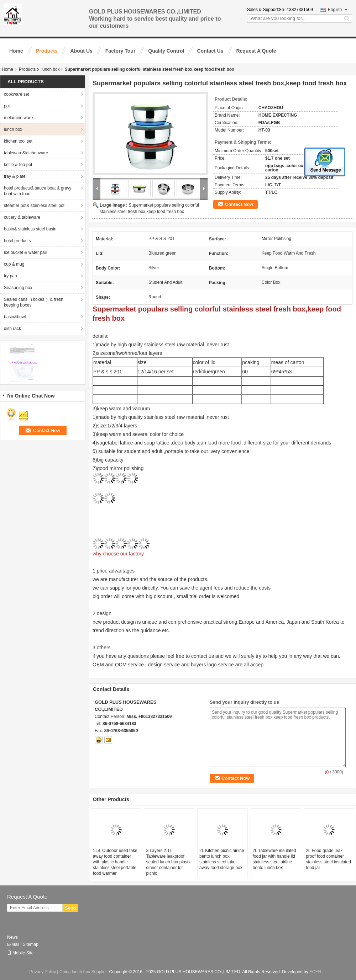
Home (16, 51)
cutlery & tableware (22, 217)
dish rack (12, 329)
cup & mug (14, 264)
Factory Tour (121, 51)
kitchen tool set (18, 141)
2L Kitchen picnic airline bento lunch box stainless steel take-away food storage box (222, 859)
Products (47, 51)
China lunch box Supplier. (84, 972)
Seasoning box (18, 288)
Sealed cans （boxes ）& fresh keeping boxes (34, 302)
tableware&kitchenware (26, 153)
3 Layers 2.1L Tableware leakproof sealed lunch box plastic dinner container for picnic (169, 862)
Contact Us (210, 51)
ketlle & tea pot (18, 165)
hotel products (17, 241)
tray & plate (15, 176)
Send (70, 908)
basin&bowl (15, 317)
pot (7, 106)
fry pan (11, 276)
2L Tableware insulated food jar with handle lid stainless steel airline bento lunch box (274, 859)
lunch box (50, 69)
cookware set (17, 94)
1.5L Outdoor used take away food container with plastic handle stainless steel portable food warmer (115, 862)
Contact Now (239, 204)
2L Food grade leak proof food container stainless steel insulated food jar (328, 859)
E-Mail (13, 944)
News (12, 937)
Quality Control (166, 51)
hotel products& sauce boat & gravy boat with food (38, 191)
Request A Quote (256, 51)
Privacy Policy (43, 972)
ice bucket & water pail (25, 252)
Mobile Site (20, 953)
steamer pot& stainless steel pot (34, 206)
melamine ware (18, 118)
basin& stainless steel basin (30, 229)
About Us (82, 51)
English (338, 10)
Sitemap (31, 944)
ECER (315, 972)
